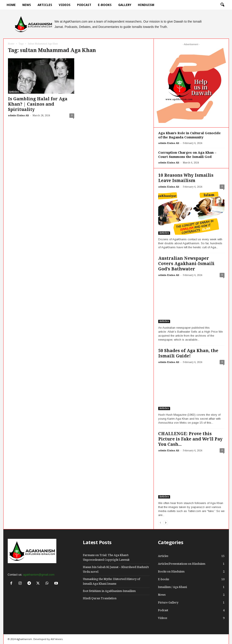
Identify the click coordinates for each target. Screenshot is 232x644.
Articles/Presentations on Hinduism (182, 564)
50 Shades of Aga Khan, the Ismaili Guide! (188, 353)
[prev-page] (160, 523)
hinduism (146, 5)
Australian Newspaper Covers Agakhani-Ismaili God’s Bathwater (186, 264)
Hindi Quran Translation (100, 598)
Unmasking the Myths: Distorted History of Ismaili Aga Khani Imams (111, 581)
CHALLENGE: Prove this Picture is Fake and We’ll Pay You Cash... (190, 439)
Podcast (84, 5)
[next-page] (166, 523)
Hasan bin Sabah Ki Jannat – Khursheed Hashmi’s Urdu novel (116, 569)
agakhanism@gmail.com (39, 575)
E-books (105, 5)
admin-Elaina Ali (18, 115)
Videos (65, 5)
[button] (222, 5)
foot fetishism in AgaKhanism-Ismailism (109, 591)
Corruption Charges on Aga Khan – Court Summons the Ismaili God (187, 155)
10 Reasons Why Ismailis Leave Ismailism (186, 178)
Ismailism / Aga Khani (172, 587)
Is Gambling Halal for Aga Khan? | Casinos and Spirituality (38, 104)
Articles (45, 5)
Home (11, 5)
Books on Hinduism (171, 571)
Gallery (125, 5)
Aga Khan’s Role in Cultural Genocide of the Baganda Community (189, 135)
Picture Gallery (168, 602)
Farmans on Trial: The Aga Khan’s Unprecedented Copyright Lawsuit (106, 557)
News (27, 5)
